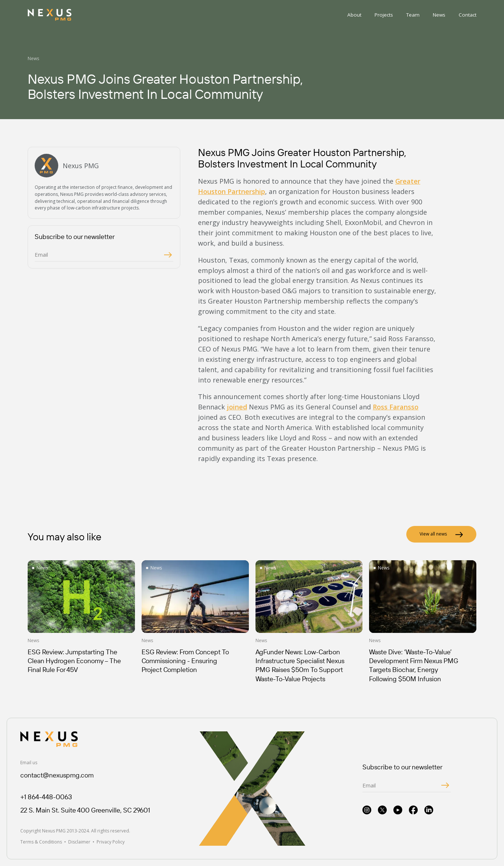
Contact (467, 15)
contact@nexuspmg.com (57, 775)
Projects (384, 15)
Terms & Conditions (41, 842)
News (439, 15)
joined (237, 407)
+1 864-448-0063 (46, 797)
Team (413, 15)
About (354, 15)
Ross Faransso (396, 407)
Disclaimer (79, 842)
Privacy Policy (111, 842)
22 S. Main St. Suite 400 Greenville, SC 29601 (85, 810)
